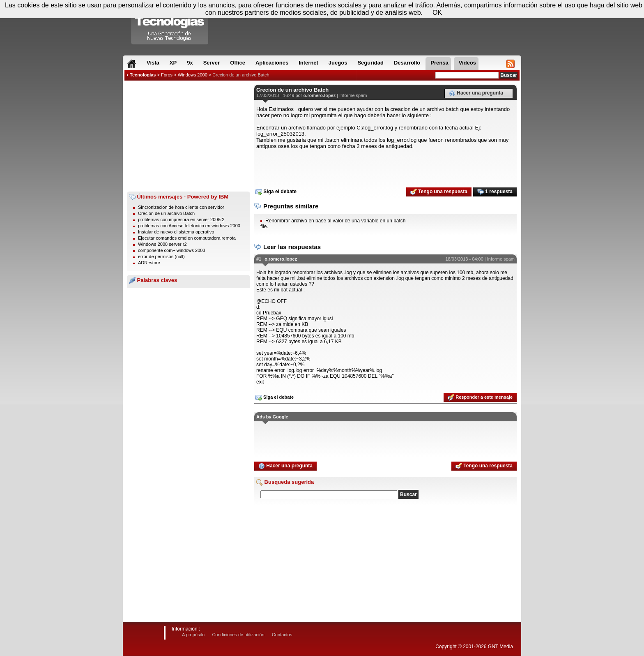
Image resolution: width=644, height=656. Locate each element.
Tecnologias (143, 75)
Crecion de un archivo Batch (241, 75)
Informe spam (353, 95)
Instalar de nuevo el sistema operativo (176, 232)
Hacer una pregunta (476, 93)
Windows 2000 (193, 75)
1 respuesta (495, 192)
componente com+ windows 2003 (172, 250)
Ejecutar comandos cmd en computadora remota (187, 238)
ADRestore (149, 263)
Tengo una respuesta (439, 192)
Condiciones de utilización (238, 635)
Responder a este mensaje (480, 397)
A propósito (193, 635)
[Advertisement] (189, 136)
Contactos (282, 635)
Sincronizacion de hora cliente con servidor (181, 207)
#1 (259, 259)
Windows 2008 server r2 (162, 244)
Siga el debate (276, 192)
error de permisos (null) (161, 256)
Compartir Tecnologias (170, 24)
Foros (167, 75)
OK (437, 13)
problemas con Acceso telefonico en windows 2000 (189, 226)
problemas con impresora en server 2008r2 (181, 219)
